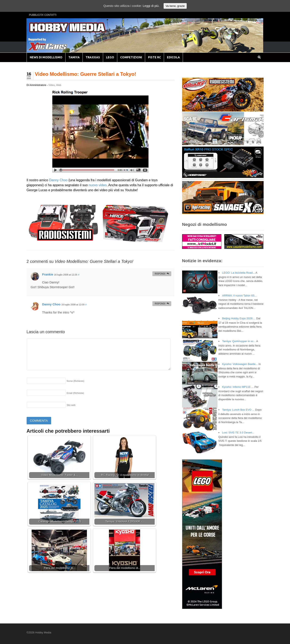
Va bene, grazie (175, 6)
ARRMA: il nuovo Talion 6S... (240, 296)
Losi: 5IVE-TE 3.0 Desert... (238, 433)
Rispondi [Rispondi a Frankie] (160, 274)
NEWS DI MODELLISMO (46, 57)
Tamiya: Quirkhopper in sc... (239, 341)
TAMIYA (74, 57)
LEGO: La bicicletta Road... (239, 273)
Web (59, 85)
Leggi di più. (151, 6)
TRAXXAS (93, 57)
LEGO (110, 57)
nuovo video (97, 185)
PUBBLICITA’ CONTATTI (43, 15)
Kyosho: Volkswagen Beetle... (240, 364)
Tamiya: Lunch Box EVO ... (238, 410)
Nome (76, 381)
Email (75, 393)
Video (52, 85)
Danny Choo (58, 180)
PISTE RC (154, 57)
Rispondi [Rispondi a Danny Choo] (160, 304)
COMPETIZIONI (131, 57)
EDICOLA (173, 57)
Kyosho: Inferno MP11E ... (238, 387)
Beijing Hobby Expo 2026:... (239, 318)
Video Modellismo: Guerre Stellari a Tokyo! (86, 74)
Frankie (48, 274)
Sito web (71, 405)
